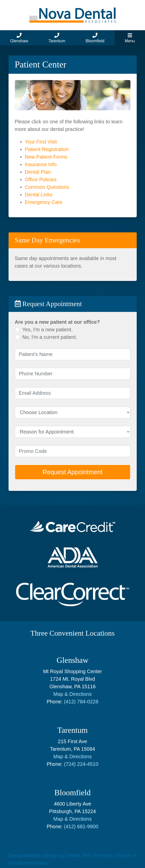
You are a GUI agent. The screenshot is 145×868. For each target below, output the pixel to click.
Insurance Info (41, 164)
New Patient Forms (46, 157)
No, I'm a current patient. (50, 337)
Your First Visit (41, 142)
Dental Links (39, 195)
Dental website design (33, 855)
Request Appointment (72, 472)
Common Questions (47, 187)
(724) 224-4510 (81, 764)
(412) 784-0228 (81, 702)
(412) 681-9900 (81, 826)
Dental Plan (38, 172)
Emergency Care (44, 202)
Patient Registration (47, 149)
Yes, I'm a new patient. (47, 330)
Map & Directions (72, 694)
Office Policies (41, 179)
